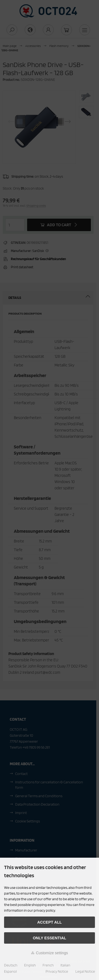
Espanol (10, 971)
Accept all (49, 922)
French (48, 965)
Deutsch (11, 965)
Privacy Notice (57, 971)
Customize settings (49, 953)
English (30, 965)
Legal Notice (85, 971)
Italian (65, 965)
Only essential (49, 938)
